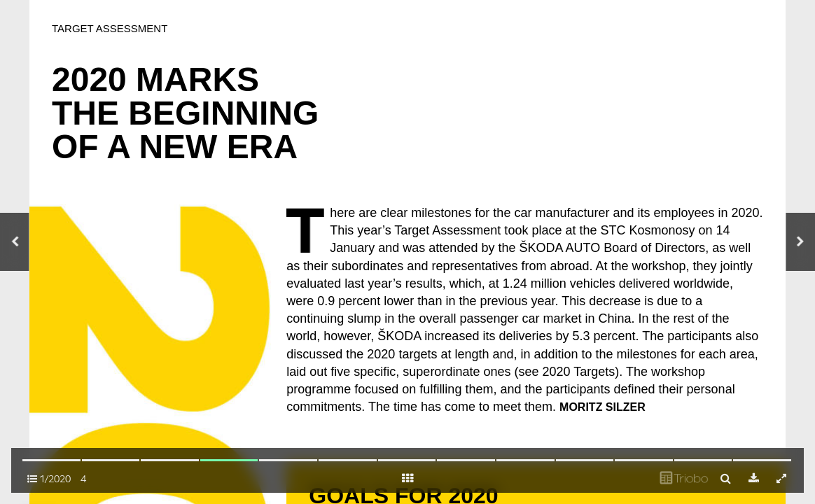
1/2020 (49, 479)
